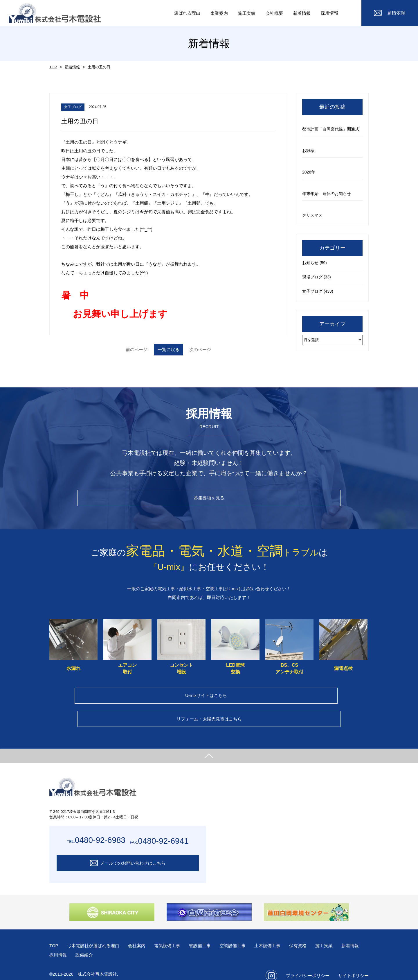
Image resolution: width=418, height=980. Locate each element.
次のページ (215, 349)
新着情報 (71, 67)
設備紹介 (113, 945)
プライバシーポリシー (308, 965)
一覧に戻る (169, 349)
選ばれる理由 (181, 13)
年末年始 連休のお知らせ (327, 194)
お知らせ (310, 263)
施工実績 (338, 935)
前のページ (122, 349)
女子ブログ (312, 291)
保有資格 (310, 935)
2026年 (309, 172)
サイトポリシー (353, 965)
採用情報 (329, 13)
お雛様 (308, 151)
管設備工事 (208, 935)
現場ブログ (312, 277)
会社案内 (141, 935)
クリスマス (312, 215)
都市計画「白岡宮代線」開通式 (331, 129)
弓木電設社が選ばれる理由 (96, 935)
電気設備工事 (173, 935)
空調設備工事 (242, 935)
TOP (53, 67)
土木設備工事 (278, 935)
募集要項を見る (209, 500)
